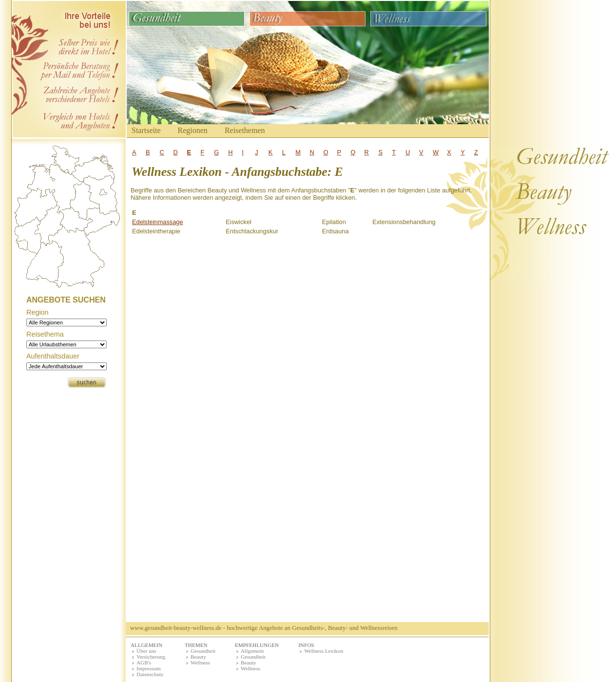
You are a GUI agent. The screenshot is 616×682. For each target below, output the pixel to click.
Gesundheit (203, 651)
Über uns (146, 651)
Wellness (200, 663)
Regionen (193, 130)
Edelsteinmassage (158, 222)
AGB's (144, 663)
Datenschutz (150, 674)
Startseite (146, 130)
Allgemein (252, 651)
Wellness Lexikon (324, 651)
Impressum (149, 668)
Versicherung (151, 657)
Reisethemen (245, 130)
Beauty (198, 657)
